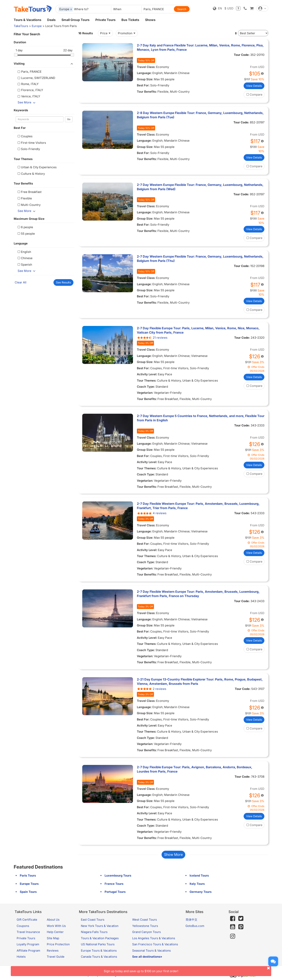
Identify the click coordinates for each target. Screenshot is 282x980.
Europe (37, 26)
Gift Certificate (27, 920)
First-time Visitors (31, 143)
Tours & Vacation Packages (100, 938)
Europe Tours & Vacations (99, 951)
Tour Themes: (147, 381)
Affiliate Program (28, 951)
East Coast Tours (93, 920)
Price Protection (58, 944)
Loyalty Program (28, 944)
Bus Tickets (130, 20)
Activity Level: (147, 374)
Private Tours (105, 20)
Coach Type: (146, 387)
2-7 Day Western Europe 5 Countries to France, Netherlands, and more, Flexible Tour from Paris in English (201, 418)
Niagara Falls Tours (94, 932)
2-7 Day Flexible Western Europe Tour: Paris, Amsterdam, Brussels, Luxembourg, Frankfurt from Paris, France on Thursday (198, 594)
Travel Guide (56, 957)
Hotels (21, 957)
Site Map (53, 938)
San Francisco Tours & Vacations (155, 944)
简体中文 (192, 920)
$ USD (229, 8)
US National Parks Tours (98, 944)
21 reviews (152, 338)
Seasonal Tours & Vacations (151, 951)
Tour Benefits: (147, 92)
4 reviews (152, 513)
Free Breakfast (29, 192)
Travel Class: (146, 67)
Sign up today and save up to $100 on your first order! (188, 970)
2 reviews (152, 689)
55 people (26, 234)
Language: (144, 73)
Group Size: (145, 79)
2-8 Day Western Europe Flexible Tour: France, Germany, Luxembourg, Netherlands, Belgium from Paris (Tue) (200, 115)
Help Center (55, 932)
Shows (150, 20)
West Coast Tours (145, 920)
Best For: (143, 85)
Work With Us (56, 926)
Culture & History (31, 174)
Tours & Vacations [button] (28, 20)
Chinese (25, 258)
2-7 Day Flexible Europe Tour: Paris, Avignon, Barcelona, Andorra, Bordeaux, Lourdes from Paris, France (195, 769)
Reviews (53, 951)
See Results (63, 282)
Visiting (44, 64)
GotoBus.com (195, 926)
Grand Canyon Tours (146, 932)
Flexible (24, 198)
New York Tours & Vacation (100, 926)
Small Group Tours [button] (75, 20)
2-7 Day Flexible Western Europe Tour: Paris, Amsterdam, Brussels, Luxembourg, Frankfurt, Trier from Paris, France (198, 506)
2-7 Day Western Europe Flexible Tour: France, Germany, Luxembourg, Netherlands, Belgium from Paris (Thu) (200, 259)
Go (69, 119)
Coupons (23, 926)
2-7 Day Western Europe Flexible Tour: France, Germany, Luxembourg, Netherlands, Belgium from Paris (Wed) (200, 187)
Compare (254, 95)
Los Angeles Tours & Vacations (154, 938)
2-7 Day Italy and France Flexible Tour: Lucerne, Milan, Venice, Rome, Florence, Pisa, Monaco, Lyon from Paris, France (200, 47)
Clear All (21, 282)
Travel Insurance (28, 932)
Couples (25, 136)
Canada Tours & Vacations (99, 957)
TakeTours (21, 26)
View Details (254, 86)
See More (27, 102)
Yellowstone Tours (145, 926)
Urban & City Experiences (37, 167)
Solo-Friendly (28, 149)
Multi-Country (29, 205)
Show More (173, 855)
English (24, 252)
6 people (25, 227)
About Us (53, 920)
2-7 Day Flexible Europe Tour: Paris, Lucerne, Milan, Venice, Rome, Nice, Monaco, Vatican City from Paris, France (198, 330)
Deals (51, 20)
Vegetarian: (145, 393)
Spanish (24, 265)
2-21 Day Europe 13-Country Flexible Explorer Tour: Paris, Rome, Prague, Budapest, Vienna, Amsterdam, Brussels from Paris (200, 681)
